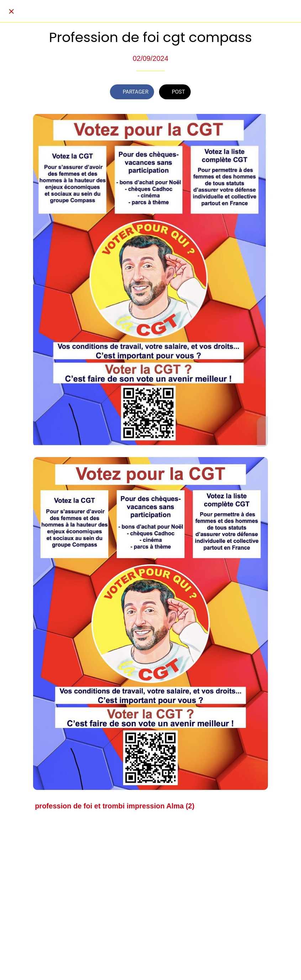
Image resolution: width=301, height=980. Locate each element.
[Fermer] (11, 11)
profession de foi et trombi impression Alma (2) (115, 806)
